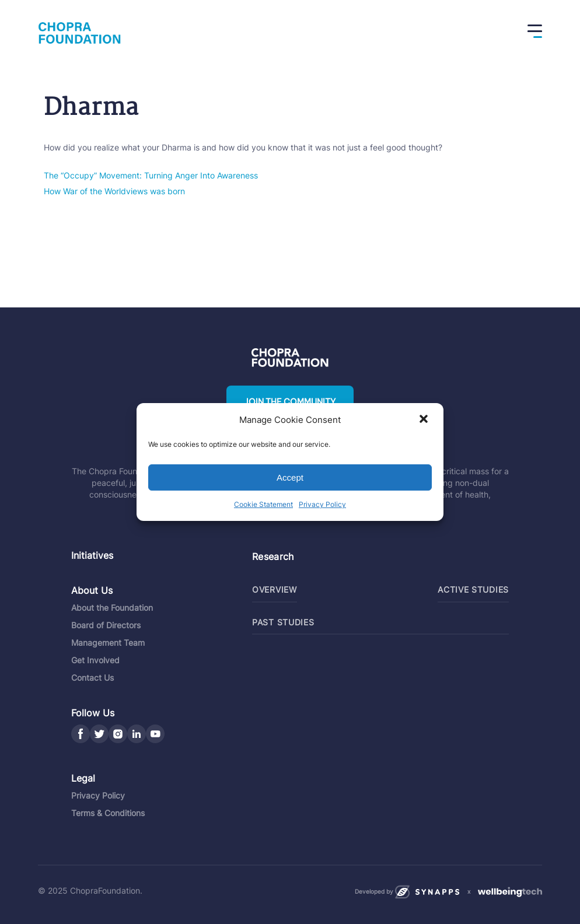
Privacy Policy (322, 504)
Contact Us (92, 678)
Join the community (290, 402)
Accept (290, 477)
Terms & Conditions (108, 813)
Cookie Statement (263, 504)
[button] (425, 420)
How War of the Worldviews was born (114, 191)
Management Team (108, 643)
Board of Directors (106, 625)
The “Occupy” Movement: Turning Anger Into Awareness (151, 175)
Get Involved (95, 660)
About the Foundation (112, 608)
